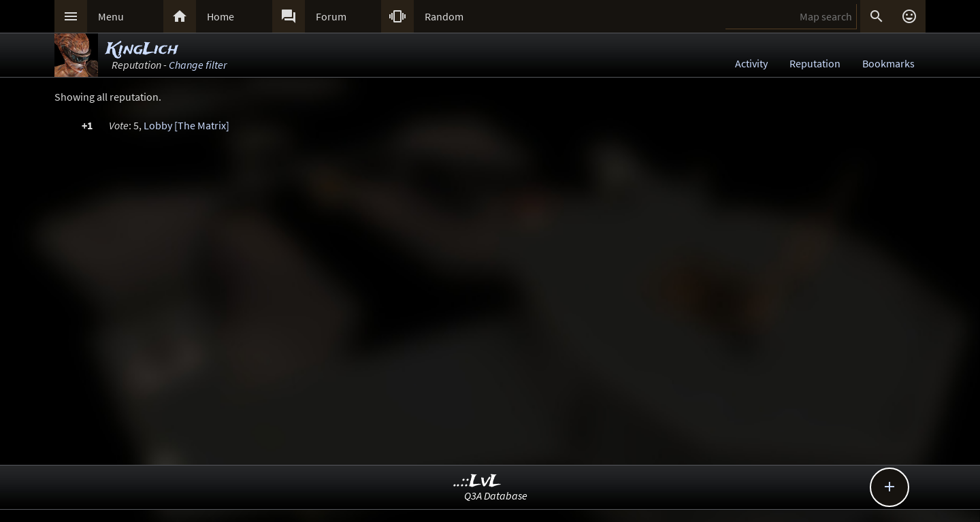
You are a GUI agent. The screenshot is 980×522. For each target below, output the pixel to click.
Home (220, 16)
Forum (331, 16)
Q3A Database (496, 495)
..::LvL (477, 482)
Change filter (198, 65)
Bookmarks (888, 63)
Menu (111, 16)
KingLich (142, 49)
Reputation (815, 63)
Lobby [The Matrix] (186, 125)
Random (444, 16)
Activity (751, 63)
